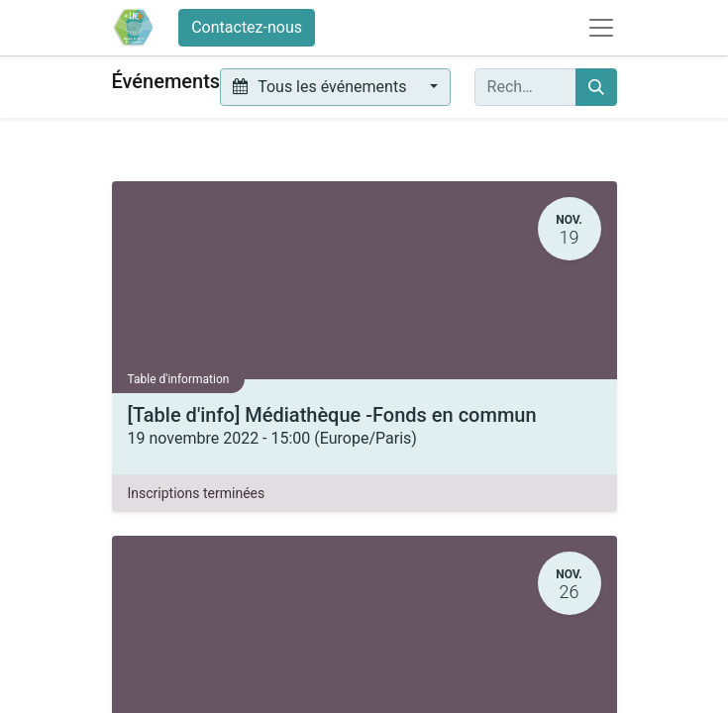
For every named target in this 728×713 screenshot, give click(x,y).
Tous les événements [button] (321, 87)
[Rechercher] (596, 87)
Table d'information (179, 379)
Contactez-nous (247, 27)
